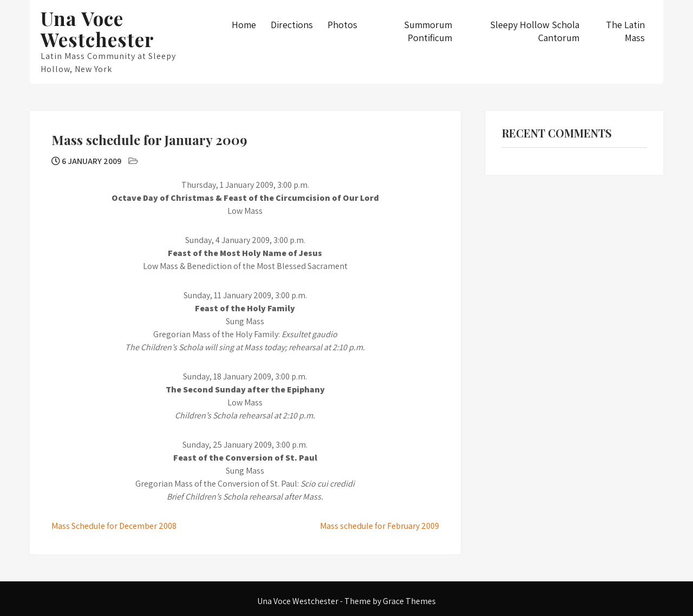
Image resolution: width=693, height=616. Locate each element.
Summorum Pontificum (428, 31)
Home (244, 25)
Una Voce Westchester (97, 29)
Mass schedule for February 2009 (380, 526)
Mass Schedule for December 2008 (114, 526)
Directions (292, 25)
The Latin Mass (625, 31)
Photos (342, 25)
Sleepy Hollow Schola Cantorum (535, 31)
